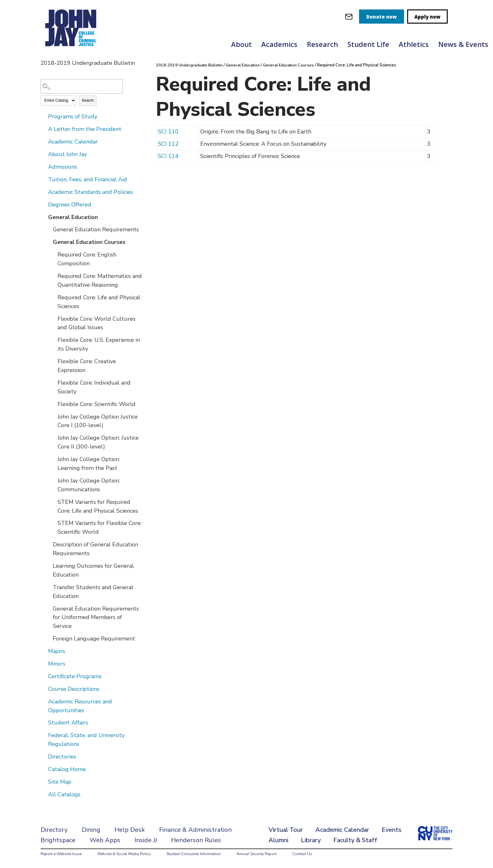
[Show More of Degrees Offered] (44, 204)
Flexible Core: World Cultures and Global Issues (97, 323)
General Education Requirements (96, 229)
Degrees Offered (70, 205)
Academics (279, 44)
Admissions (63, 167)
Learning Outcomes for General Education (93, 570)
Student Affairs (68, 723)
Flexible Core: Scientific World (97, 404)
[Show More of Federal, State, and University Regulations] (44, 735)
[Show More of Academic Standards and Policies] (44, 192)
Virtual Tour (286, 830)
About (241, 44)
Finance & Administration (195, 830)
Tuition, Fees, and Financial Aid (88, 179)
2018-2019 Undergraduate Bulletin (190, 65)
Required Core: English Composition (87, 259)
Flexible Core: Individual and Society (94, 387)
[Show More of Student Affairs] (44, 722)
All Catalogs (64, 794)
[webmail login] (349, 17)
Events (392, 830)
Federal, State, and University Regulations (86, 740)
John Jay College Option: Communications (89, 485)
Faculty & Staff (355, 840)
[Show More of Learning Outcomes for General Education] (48, 566)
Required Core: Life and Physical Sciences (99, 302)
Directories (62, 757)
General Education (73, 217)
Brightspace (58, 840)
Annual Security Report (257, 854)
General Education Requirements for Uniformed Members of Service (96, 617)
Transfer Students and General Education (93, 592)
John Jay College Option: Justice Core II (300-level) (98, 442)
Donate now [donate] (382, 17)
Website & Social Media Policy (124, 854)
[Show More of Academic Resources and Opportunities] (44, 701)
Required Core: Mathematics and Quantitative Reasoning (100, 280)
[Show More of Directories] (44, 756)
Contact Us (302, 854)
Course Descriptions (74, 689)
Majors (57, 651)
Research (322, 44)
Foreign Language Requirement (94, 639)
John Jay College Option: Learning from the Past (89, 464)
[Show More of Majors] (44, 651)
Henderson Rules (196, 840)
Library (311, 840)
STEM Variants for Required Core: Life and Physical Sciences (98, 506)
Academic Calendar (73, 142)
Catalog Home (67, 769)
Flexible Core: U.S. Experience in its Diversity (99, 344)
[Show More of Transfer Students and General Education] (48, 587)
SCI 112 (168, 144)
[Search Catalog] (82, 86)
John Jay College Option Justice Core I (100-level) (98, 421)
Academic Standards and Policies (91, 192)
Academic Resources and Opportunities (80, 706)
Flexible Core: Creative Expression (87, 366)
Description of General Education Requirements (95, 549)
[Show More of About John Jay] (44, 154)
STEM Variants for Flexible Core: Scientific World (100, 527)
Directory (54, 830)
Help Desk (130, 830)
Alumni (278, 840)
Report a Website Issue (61, 854)
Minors (57, 664)
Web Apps (105, 840)
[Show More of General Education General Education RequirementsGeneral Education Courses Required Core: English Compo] (44, 217)
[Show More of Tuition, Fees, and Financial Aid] (44, 179)
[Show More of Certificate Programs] (44, 676)
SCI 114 (168, 156)
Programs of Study (73, 116)
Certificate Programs (75, 676)
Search (88, 100)
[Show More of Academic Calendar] (44, 141)
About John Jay (67, 154)
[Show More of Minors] (44, 663)
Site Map (60, 782)
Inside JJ (146, 840)
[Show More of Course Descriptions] (44, 689)
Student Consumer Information (194, 854)
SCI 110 (168, 131)
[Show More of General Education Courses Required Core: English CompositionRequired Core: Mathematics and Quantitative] (48, 242)
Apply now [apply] (427, 17)
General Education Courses (89, 242)
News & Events (463, 44)
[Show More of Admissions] (44, 166)
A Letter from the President (85, 129)
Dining (91, 830)
